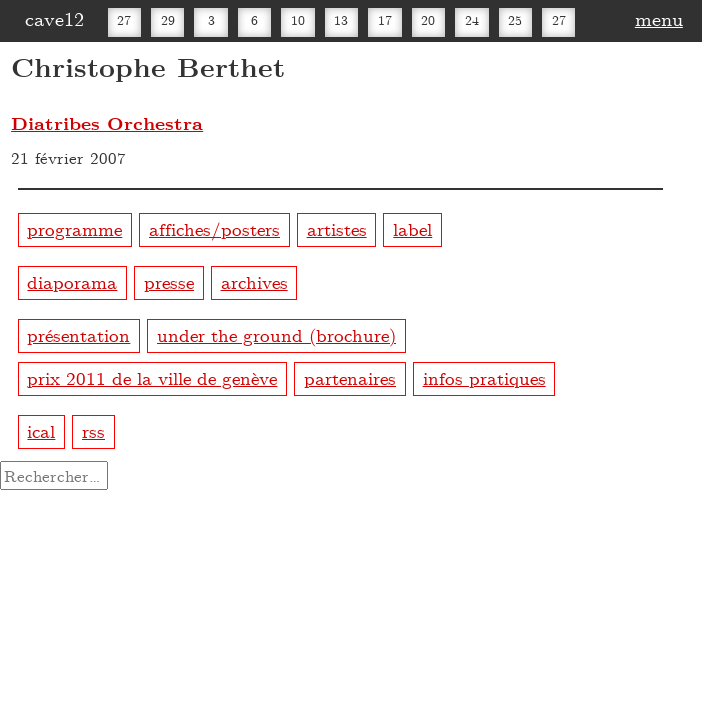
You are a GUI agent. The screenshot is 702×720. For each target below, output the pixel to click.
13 (341, 20)
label (412, 228)
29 (168, 20)
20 (428, 20)
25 (515, 20)
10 (298, 20)
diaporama (72, 281)
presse (169, 281)
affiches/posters (214, 228)
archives (254, 281)
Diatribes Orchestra (107, 123)
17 (385, 20)
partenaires (350, 377)
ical (41, 430)
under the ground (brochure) (276, 334)
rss (93, 430)
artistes (337, 228)
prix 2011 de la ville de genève (152, 377)
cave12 (54, 18)
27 (124, 20)
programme (74, 228)
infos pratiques (484, 377)
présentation (78, 334)
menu (659, 18)
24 (472, 20)
